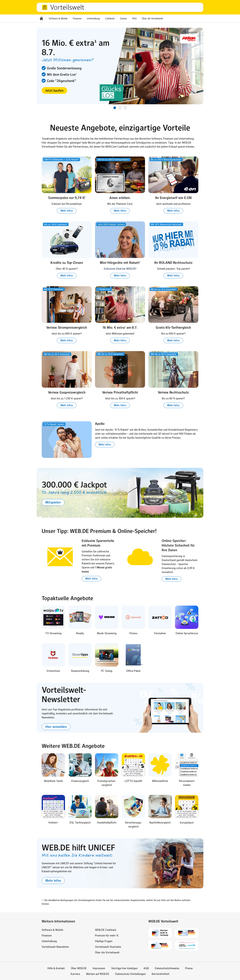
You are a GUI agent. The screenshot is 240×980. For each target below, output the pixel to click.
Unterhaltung (93, 18)
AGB (146, 968)
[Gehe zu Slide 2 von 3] (120, 108)
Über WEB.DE (79, 968)
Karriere (75, 974)
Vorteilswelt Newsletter (55, 947)
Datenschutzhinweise (167, 968)
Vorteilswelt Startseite (108, 947)
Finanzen (77, 18)
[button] (54, 90)
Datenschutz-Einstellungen (130, 974)
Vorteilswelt (67, 7)
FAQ (134, 18)
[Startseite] (41, 18)
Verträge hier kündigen (124, 968)
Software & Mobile (58, 18)
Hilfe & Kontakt (56, 968)
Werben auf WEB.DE (98, 974)
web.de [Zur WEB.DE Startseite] (45, 7)
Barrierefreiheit (160, 974)
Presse (189, 968)
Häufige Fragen (104, 941)
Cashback (110, 18)
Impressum (99, 968)
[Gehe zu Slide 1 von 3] (115, 108)
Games (123, 18)
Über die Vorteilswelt (152, 18)
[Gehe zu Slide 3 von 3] (125, 108)
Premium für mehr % (107, 935)
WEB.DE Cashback (106, 930)
